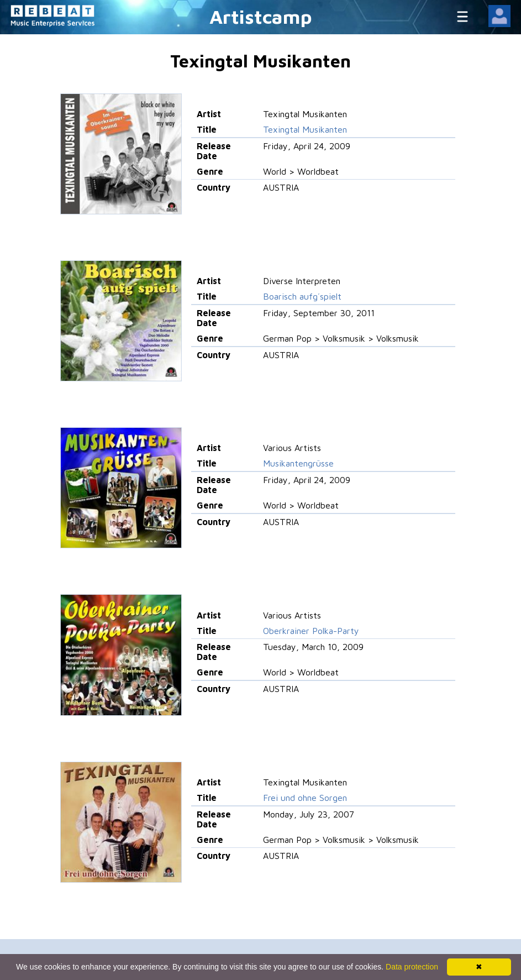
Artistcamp (261, 16)
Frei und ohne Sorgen (305, 798)
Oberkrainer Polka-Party (311, 631)
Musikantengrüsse (298, 463)
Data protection (412, 967)
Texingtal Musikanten (305, 129)
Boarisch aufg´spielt (302, 296)
